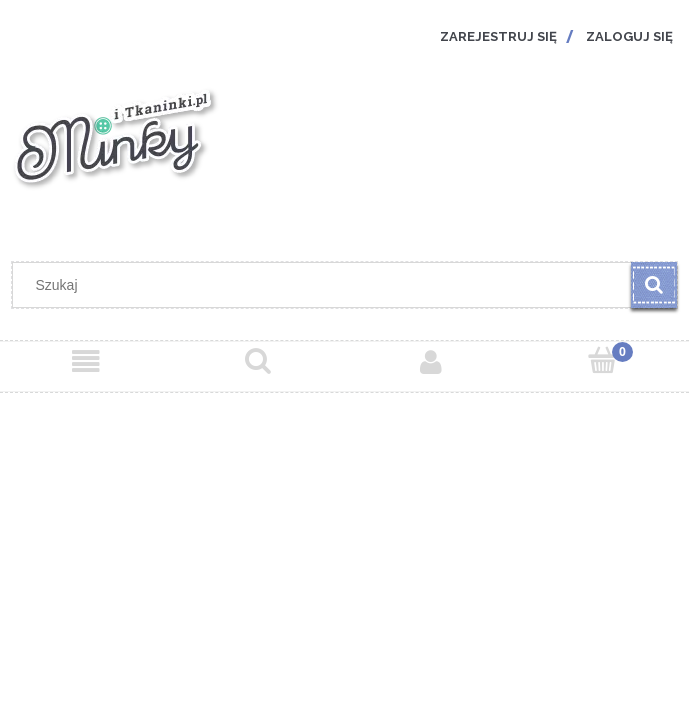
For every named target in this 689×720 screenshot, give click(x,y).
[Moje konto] (431, 362)
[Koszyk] (603, 360)
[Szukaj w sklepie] (326, 285)
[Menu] (86, 362)
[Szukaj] (654, 285)
